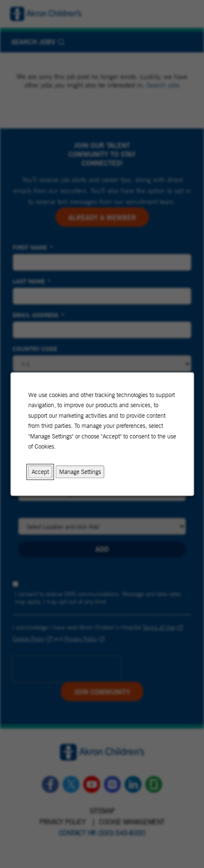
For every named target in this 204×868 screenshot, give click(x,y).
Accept (40, 472)
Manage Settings (80, 472)
